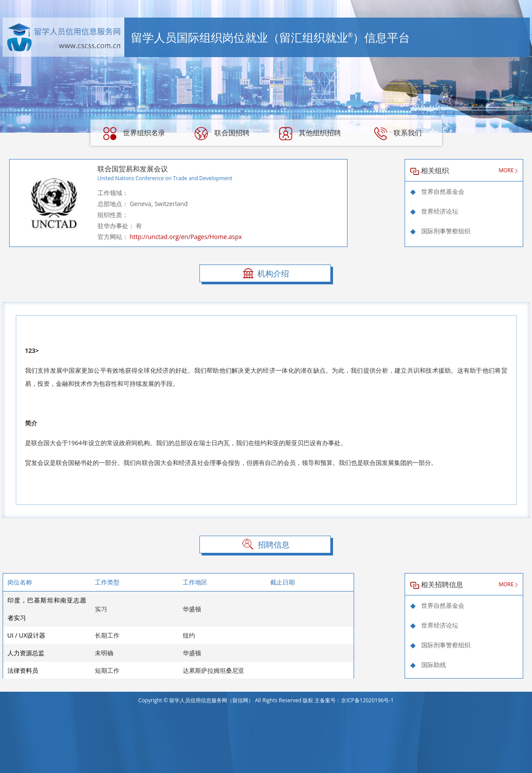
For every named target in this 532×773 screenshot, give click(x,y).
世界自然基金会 (438, 191)
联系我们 (398, 134)
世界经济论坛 (434, 211)
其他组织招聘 (310, 134)
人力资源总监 (26, 653)
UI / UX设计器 (27, 635)
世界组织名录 (134, 134)
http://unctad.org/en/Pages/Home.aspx (186, 237)
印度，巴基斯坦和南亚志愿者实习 (47, 609)
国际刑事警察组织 (441, 231)
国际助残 (428, 665)
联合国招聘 (222, 134)
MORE (508, 170)
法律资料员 (23, 670)
